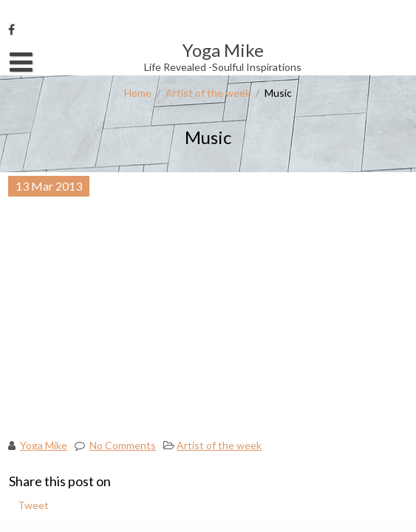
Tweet (33, 505)
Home (138, 93)
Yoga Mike (44, 445)
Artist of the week (208, 93)
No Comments (123, 445)
